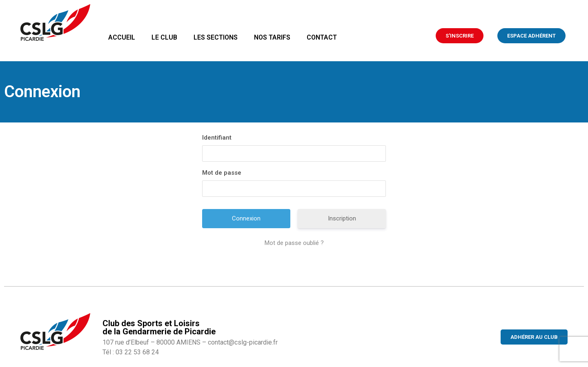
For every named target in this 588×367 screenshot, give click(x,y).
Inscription (342, 218)
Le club (164, 37)
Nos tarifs (272, 37)
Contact (322, 37)
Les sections (216, 37)
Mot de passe (222, 173)
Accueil (122, 37)
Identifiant (217, 138)
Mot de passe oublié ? (294, 243)
